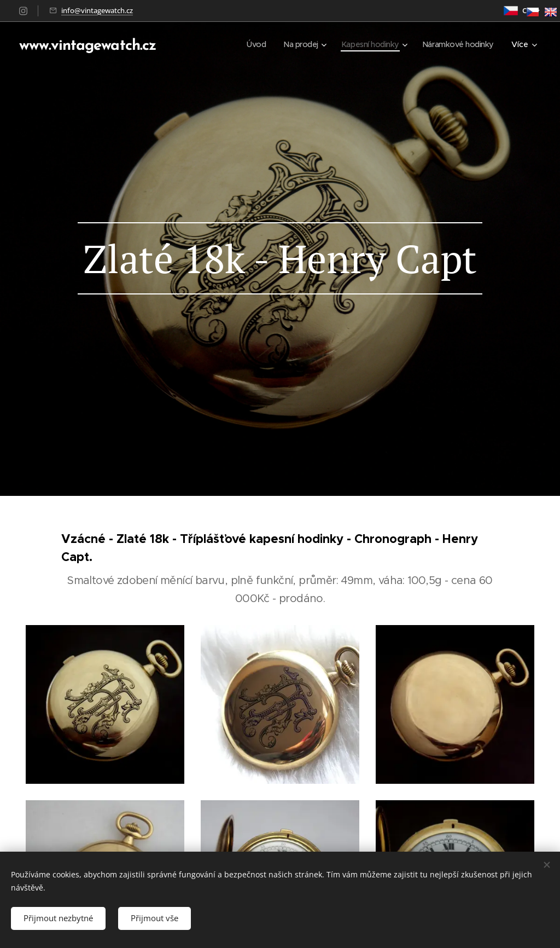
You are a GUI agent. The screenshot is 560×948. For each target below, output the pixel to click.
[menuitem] (248, 44)
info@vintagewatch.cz (97, 10)
